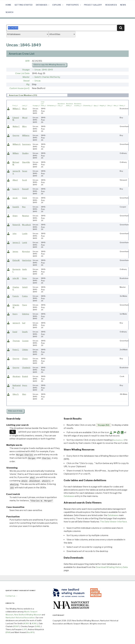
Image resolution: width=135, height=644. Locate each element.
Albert (15, 180)
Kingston (26, 251)
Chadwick (26, 367)
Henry (15, 314)
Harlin (25, 269)
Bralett (25, 376)
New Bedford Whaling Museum (28, 615)
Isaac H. (16, 189)
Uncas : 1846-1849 (44, 70)
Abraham (16, 376)
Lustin (25, 233)
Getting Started (24, 5)
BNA (8, 632)
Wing (24, 126)
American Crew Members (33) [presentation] (23, 95)
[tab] (37, 95)
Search (9, 12)
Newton (26, 216)
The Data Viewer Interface (113, 522)
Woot (25, 109)
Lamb (25, 242)
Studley (25, 153)
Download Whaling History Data (112, 567)
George (16, 135)
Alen (24, 394)
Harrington (27, 260)
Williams (26, 135)
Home (8, 5)
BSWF (16, 626)
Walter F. (16, 126)
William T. (16, 109)
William (16, 153)
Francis (16, 296)
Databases (43, 5)
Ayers (25, 385)
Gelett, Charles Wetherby (47, 77)
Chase (25, 359)
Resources (111, 5)
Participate (74, 5)
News (123, 5)
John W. (16, 278)
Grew (24, 278)
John (15, 233)
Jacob (15, 198)
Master (26, 77)
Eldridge (26, 314)
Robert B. (16, 225)
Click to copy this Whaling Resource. (49, 65)
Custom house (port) (20, 88)
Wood (25, 118)
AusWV (31, 632)
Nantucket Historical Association (20, 618)
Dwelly (25, 332)
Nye (24, 207)
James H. (16, 323)
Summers (26, 144)
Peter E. (16, 350)
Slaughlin (26, 162)
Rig (28, 84)
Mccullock (26, 225)
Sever (25, 171)
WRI (27, 61)
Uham (15, 216)
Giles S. (16, 394)
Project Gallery (93, 5)
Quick (25, 198)
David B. (16, 207)
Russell (25, 189)
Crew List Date (22, 73)
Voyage (26, 70)
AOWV (26, 623)
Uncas (38, 81)
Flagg (25, 305)
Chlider (25, 350)
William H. (17, 144)
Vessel (26, 81)
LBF (25, 629)
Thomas (16, 341)
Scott (25, 180)
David (15, 332)
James (15, 251)
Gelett (25, 287)
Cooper (25, 341)
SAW (38, 626)
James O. (16, 242)
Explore (58, 5)
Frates (25, 296)
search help (15, 411)
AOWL (34, 623)
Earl (24, 323)
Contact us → (12, 596)
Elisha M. (16, 260)
